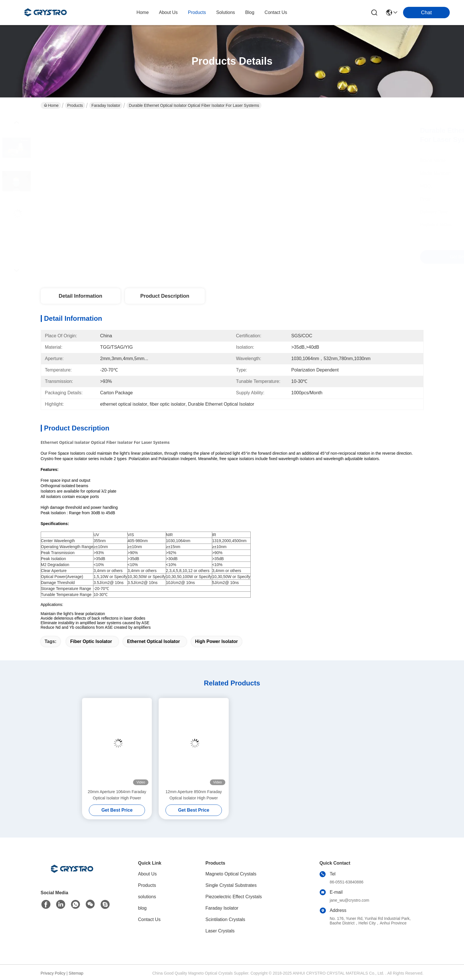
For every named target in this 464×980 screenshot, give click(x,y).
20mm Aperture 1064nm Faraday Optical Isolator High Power (117, 795)
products (197, 12)
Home (143, 12)
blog (250, 12)
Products (75, 105)
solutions (226, 12)
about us (168, 12)
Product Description (165, 296)
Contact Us (149, 919)
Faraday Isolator (106, 105)
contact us (276, 12)
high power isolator (216, 641)
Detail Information (80, 296)
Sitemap (76, 973)
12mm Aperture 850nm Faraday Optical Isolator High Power (194, 795)
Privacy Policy (53, 973)
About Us (148, 874)
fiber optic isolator (91, 641)
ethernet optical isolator (154, 641)
